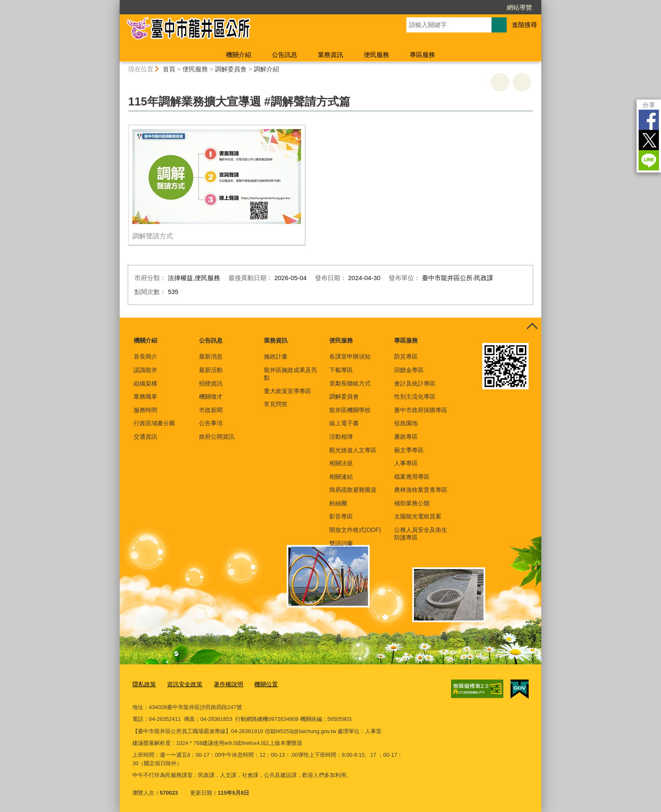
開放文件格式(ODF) (355, 530)
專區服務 (422, 55)
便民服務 (376, 55)
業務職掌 (145, 397)
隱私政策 (143, 684)
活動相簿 (341, 437)
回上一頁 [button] (522, 82)
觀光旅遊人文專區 (353, 450)
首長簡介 (145, 356)
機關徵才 (211, 397)
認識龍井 (145, 370)
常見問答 (276, 404)
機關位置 (259, 684)
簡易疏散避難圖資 (353, 490)
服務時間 (145, 410)
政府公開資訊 (217, 437)
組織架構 (145, 383)
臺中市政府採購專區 (421, 410)
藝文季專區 (409, 450)
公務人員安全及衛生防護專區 (421, 534)
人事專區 (406, 463)
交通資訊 (145, 437)
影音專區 (341, 516)
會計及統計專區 (415, 383)
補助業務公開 (412, 503)
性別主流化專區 (415, 397)
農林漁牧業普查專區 (421, 490)
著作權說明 (223, 684)
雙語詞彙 (341, 543)
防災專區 (406, 356)
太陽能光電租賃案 (418, 516)
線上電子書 (344, 423)
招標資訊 (211, 383)
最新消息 (211, 356)
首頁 (169, 69)
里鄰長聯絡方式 (350, 383)
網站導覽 (519, 7)
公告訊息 (285, 55)
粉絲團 (338, 503)
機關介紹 (239, 55)
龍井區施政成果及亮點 (290, 374)
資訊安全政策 (182, 684)
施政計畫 (276, 356)
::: (116, 4)
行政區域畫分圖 (154, 423)
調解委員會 (231, 69)
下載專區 (341, 370)
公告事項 (211, 423)
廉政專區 (406, 437)
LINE (649, 160)
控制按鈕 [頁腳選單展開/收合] (532, 327)
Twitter (649, 140)
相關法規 (341, 463)
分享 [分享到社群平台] (649, 105)
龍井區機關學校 (350, 410)
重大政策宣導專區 (288, 391)
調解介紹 (266, 69)
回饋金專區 (409, 370)
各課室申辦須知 (350, 356)
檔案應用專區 (412, 477)
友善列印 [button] (500, 82)
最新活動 (211, 370)
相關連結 (341, 477)
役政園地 (406, 423)
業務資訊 (330, 55)
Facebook (649, 120)
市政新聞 (211, 410)
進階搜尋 (524, 25)
